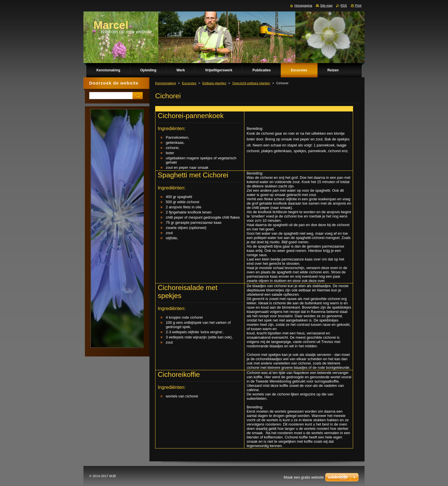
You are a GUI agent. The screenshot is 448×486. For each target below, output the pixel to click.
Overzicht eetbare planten (251, 83)
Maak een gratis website (304, 477)
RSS (344, 5)
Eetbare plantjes (214, 83)
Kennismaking (165, 83)
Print (358, 5)
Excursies (189, 83)
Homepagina (303, 5)
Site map (326, 5)
